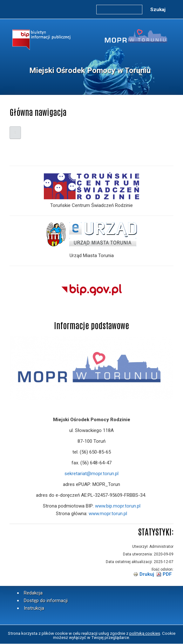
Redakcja (33, 593)
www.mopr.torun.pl (108, 514)
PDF (167, 574)
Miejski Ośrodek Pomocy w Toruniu (90, 70)
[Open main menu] (15, 133)
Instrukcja (34, 608)
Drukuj (147, 574)
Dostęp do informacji (46, 601)
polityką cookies (145, 633)
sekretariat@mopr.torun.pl (91, 474)
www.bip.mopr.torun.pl (118, 506)
